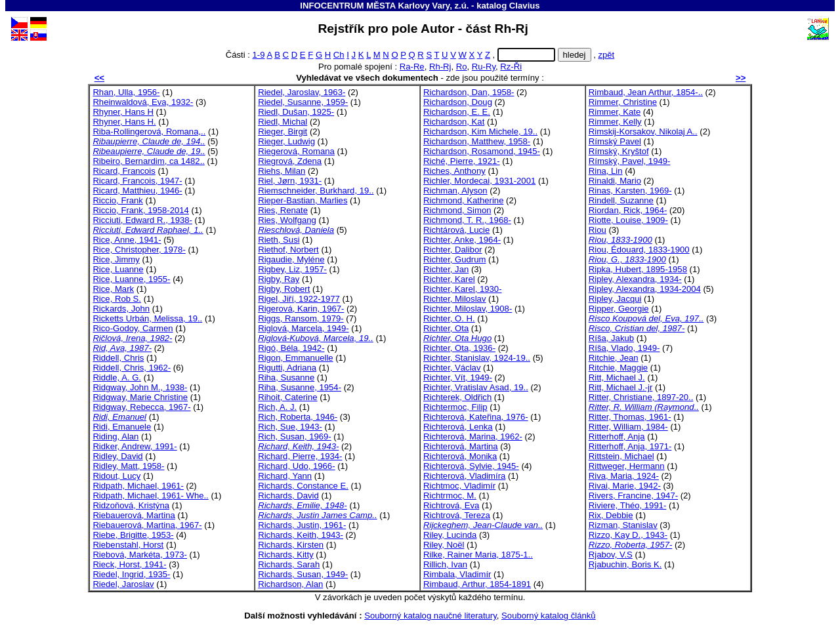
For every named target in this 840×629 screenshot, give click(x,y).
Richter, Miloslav (454, 299)
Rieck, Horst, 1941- (129, 564)
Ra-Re (412, 67)
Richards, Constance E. (303, 486)
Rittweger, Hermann (627, 466)
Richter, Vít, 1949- (458, 377)
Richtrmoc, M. (450, 496)
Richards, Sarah (289, 564)
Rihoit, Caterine (287, 397)
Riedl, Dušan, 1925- (296, 112)
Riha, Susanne (286, 377)
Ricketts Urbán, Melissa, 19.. (147, 318)
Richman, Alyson (455, 191)
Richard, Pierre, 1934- (300, 456)
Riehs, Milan (282, 171)
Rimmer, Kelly (615, 122)
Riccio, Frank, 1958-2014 (140, 210)
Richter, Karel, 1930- (463, 289)
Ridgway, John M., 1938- (140, 387)
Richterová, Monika (460, 456)
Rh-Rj (440, 67)
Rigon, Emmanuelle (295, 358)
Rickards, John (121, 309)
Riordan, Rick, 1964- (628, 210)
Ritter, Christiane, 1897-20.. (641, 397)
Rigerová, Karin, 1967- (301, 309)
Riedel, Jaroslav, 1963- (302, 92)
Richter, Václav (452, 368)
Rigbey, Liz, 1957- (292, 269)
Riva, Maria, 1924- (624, 476)
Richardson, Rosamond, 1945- (482, 151)
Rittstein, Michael (621, 456)
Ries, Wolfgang (287, 220)
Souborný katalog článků (549, 616)
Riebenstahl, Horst (128, 545)
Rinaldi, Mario (615, 181)
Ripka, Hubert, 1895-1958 (638, 269)
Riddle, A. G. (117, 377)
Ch (339, 55)
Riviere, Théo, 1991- (628, 505)
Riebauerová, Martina (134, 515)
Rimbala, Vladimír (457, 574)
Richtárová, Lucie (456, 230)
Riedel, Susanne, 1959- (303, 102)
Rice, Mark (113, 289)
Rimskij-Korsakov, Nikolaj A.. (643, 132)
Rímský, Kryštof (619, 151)
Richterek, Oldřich (457, 397)
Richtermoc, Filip (455, 407)
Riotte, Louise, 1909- (628, 220)
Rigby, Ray (279, 279)
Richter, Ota (446, 328)
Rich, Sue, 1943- (290, 427)
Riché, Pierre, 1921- (462, 161)
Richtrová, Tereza (457, 515)
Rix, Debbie (611, 515)
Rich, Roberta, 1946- (298, 417)
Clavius (525, 6)
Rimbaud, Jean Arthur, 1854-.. (646, 92)
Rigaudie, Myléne (291, 259)
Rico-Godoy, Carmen (133, 328)
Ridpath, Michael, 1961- (138, 486)
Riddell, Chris (118, 358)
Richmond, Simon (457, 210)
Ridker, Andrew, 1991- (135, 446)
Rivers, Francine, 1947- (633, 496)
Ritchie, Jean (614, 358)
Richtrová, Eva (451, 505)
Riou (598, 230)
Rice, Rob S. (117, 299)
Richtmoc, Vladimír (459, 486)
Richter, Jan (446, 269)
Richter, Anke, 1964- (462, 240)
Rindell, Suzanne (621, 200)
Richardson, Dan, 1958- (469, 92)
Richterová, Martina (461, 446)
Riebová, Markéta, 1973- (140, 555)
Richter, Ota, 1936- (459, 348)
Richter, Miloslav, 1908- (468, 309)
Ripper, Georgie (619, 309)
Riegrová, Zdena (290, 161)
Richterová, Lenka (458, 427)
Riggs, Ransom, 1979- (301, 318)
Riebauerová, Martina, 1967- (147, 525)
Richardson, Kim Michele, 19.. (480, 132)
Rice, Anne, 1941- (127, 240)
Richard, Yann (285, 476)
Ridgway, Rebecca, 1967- (141, 407)
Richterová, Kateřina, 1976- (476, 417)
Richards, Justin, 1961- (302, 525)
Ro (462, 67)
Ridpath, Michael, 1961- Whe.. (150, 496)
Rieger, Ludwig (286, 141)
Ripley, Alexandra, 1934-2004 (645, 289)
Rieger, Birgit (283, 132)
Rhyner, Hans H (123, 112)
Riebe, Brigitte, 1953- (133, 535)
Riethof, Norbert (288, 250)
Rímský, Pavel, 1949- (630, 161)
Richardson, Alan (290, 584)
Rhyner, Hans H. (124, 122)
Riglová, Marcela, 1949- (303, 328)
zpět (606, 55)
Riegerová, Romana (296, 151)
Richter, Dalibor (453, 250)
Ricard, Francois (124, 171)
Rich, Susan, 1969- (295, 436)
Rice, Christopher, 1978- (139, 250)
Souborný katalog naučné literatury (430, 616)
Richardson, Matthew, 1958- (477, 141)
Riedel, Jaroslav (123, 584)
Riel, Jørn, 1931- (290, 181)
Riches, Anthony (454, 171)
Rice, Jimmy (116, 259)
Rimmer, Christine (623, 102)
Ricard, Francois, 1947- (137, 181)
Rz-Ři (511, 67)
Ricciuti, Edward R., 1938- (142, 220)
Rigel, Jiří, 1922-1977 (299, 299)
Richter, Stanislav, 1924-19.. (477, 358)
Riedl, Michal (283, 122)
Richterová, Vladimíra (464, 476)
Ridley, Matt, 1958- (128, 466)
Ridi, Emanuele (122, 427)
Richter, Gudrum (454, 259)
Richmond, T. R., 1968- (467, 220)
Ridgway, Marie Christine (140, 397)
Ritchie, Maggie (618, 368)
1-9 (259, 55)
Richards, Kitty (286, 555)
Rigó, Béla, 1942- (291, 348)
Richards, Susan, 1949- (303, 574)
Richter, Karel (449, 279)
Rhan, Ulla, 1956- (126, 92)
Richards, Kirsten (291, 545)
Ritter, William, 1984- (628, 427)
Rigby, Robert (284, 289)
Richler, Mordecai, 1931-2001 (479, 181)
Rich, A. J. (277, 407)
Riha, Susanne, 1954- (300, 387)
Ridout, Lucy (116, 476)
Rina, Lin (606, 171)
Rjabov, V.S (611, 555)
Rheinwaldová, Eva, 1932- (143, 102)
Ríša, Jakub (611, 338)
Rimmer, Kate (615, 112)
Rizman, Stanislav (623, 525)
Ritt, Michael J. (617, 377)
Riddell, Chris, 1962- (132, 368)
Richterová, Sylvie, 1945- (471, 466)
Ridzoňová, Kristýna (131, 505)
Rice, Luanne (118, 269)
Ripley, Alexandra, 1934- (635, 279)
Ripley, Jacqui (615, 299)
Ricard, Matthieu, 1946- (137, 191)
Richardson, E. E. (457, 112)
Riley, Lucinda (450, 535)
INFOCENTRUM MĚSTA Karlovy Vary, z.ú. (384, 6)
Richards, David (288, 496)
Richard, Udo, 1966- (296, 466)
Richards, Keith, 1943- (301, 535)
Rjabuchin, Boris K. (625, 564)
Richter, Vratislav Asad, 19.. (476, 387)
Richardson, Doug (458, 102)
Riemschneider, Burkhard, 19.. (316, 191)
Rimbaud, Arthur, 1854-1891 (477, 584)
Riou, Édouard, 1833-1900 (639, 250)
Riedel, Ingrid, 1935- (131, 574)
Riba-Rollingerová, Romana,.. (149, 132)
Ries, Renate (283, 210)
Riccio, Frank (118, 200)
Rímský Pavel (615, 141)
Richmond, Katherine (463, 200)
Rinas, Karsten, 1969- (630, 191)
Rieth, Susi (279, 240)
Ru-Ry (484, 67)
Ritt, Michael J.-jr (621, 387)
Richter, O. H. (449, 318)
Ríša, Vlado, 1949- (624, 348)
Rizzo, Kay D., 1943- (628, 535)
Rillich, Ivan (445, 564)
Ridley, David (117, 456)
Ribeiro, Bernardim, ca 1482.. (149, 161)
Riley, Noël (444, 545)
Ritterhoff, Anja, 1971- (630, 446)
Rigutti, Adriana (287, 368)
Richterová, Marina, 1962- (473, 436)
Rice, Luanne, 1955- (131, 279)
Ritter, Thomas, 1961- (630, 417)
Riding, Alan (115, 436)
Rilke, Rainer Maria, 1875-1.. (478, 555)
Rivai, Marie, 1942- (625, 486)
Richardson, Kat (454, 122)
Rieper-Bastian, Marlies (303, 200)
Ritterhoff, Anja (617, 436)
